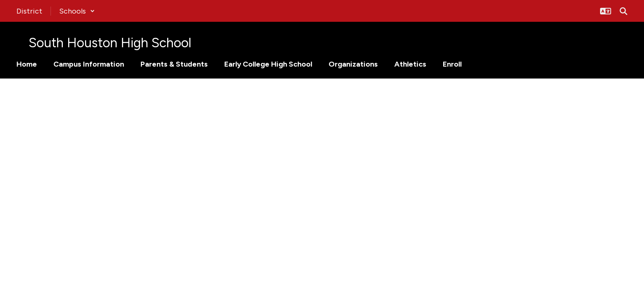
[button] (77, 11)
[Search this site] (623, 11)
